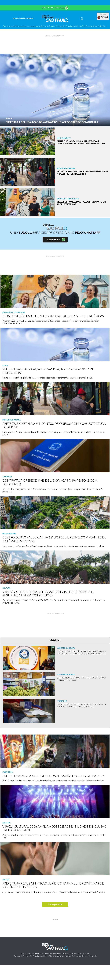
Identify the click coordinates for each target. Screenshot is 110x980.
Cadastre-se (53, 240)
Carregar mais (55, 904)
